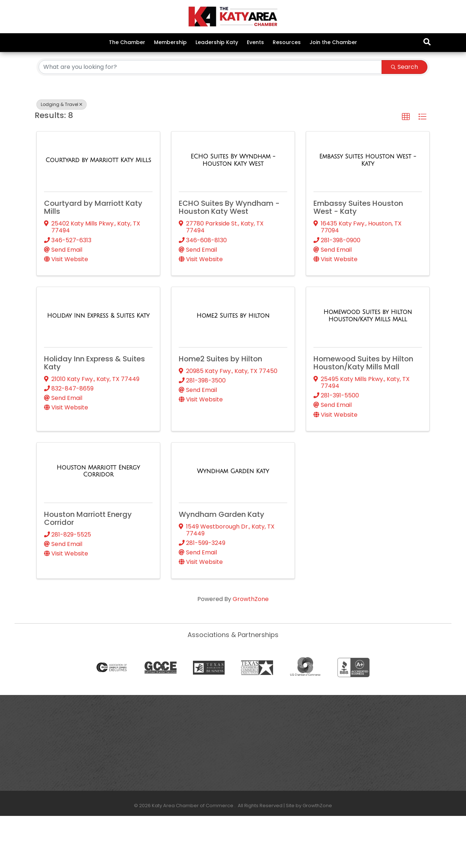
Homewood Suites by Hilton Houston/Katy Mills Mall (363, 415)
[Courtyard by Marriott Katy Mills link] (98, 212)
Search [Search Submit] (404, 119)
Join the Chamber (333, 42)
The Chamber (127, 42)
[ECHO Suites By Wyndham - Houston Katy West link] (233, 212)
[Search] (427, 42)
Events (255, 42)
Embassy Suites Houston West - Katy (358, 259)
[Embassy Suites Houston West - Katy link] (368, 212)
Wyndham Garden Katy (222, 566)
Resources (287, 42)
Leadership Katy (217, 42)
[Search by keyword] (210, 119)
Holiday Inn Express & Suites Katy (94, 415)
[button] (406, 169)
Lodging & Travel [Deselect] (62, 156)
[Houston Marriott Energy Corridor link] (98, 523)
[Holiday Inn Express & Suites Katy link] (98, 368)
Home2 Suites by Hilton (220, 411)
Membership (170, 42)
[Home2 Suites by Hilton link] (233, 368)
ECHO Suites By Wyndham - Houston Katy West (229, 259)
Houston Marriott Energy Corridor (88, 570)
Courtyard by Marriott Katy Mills (93, 259)
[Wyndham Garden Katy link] (233, 523)
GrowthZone (251, 651)
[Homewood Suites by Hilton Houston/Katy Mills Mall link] (368, 368)
